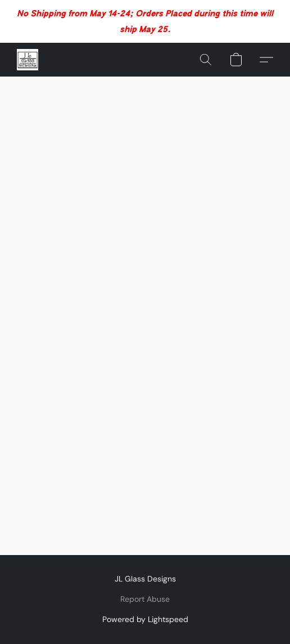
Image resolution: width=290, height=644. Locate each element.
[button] (28, 60)
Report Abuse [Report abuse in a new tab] (145, 599)
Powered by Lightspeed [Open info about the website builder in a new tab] (145, 619)
